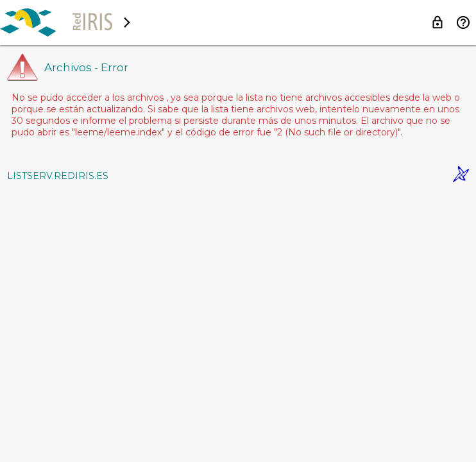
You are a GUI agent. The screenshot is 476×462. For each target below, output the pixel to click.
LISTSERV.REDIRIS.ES (58, 176)
